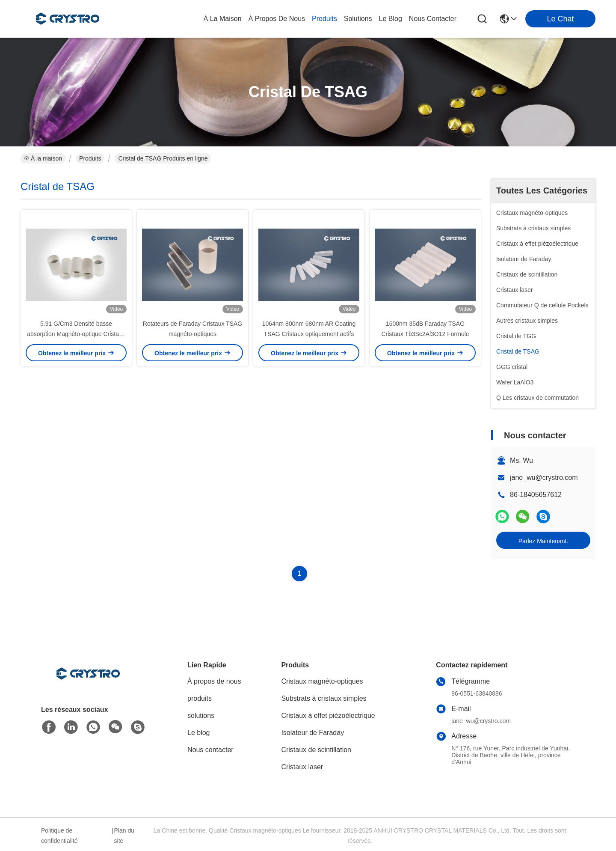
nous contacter (433, 19)
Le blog (199, 733)
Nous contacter (210, 750)
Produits (90, 158)
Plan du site (124, 836)
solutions (358, 19)
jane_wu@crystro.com (544, 478)
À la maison (223, 19)
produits (324, 19)
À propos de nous (277, 19)
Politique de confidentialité (59, 836)
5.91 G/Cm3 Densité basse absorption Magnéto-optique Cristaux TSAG (76, 334)
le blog (391, 19)
